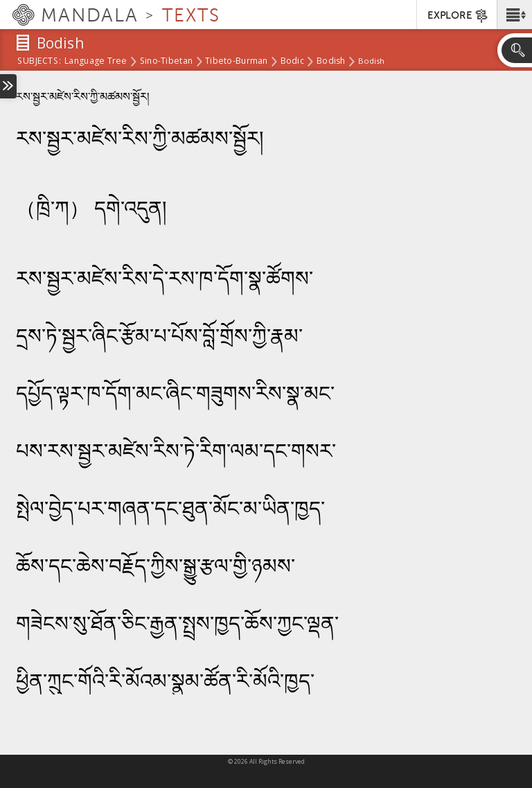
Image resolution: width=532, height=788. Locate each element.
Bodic (292, 62)
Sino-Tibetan (166, 62)
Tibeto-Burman (237, 62)
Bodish (331, 62)
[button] (514, 15)
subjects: (39, 62)
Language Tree (96, 62)
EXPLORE (458, 16)
